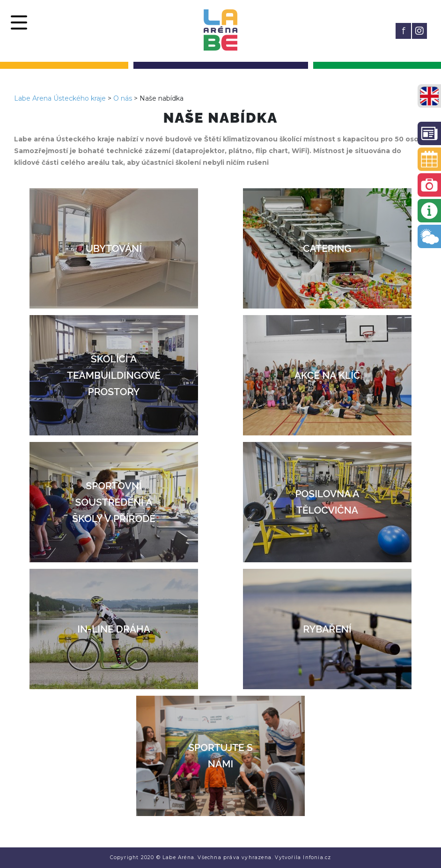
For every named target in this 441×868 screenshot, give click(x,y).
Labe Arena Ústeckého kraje (60, 98)
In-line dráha (114, 629)
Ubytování (114, 248)
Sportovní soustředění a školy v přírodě (114, 502)
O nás (123, 98)
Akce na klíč (327, 375)
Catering (327, 248)
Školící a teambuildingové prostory (114, 375)
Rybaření (327, 629)
